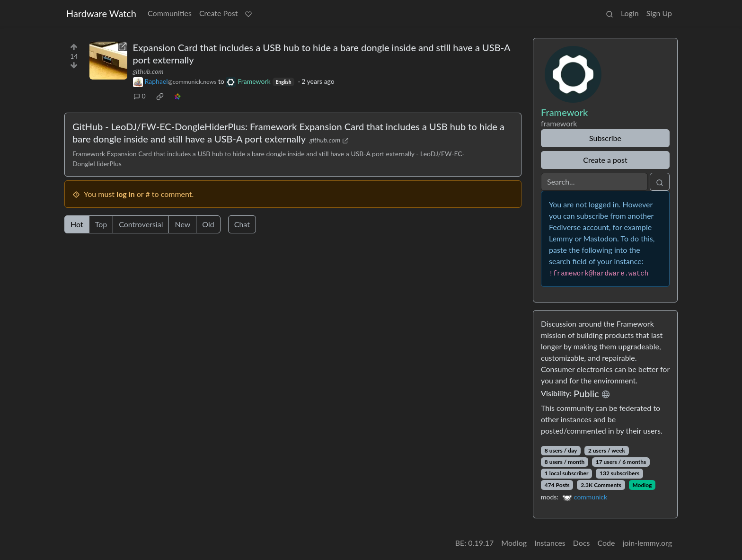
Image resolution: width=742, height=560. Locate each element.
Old (208, 224)
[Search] (594, 182)
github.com (148, 71)
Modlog (642, 485)
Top (101, 224)
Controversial (141, 224)
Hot (77, 224)
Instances (550, 543)
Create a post (605, 160)
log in (126, 194)
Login (630, 13)
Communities (170, 13)
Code (606, 543)
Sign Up (659, 13)
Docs (582, 543)
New (182, 224)
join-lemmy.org (647, 543)
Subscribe (605, 138)
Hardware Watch (101, 13)
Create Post (219, 13)
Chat (242, 224)
